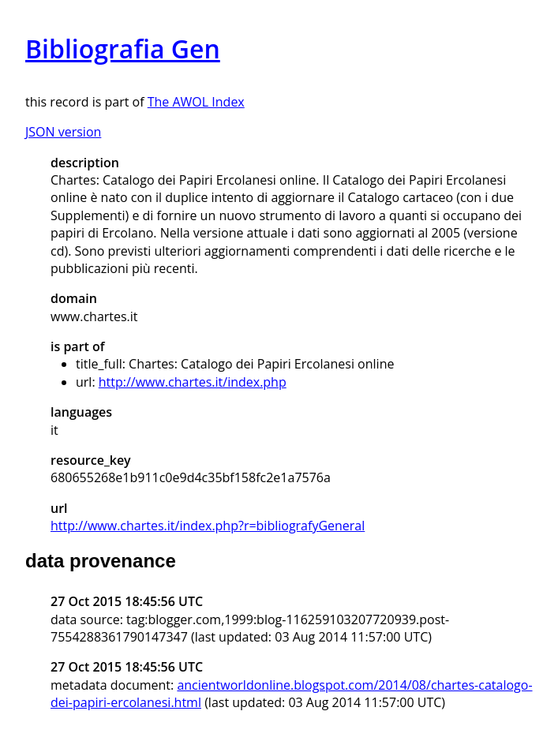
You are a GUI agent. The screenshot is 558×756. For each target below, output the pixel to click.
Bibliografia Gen (123, 49)
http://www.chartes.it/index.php (193, 382)
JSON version (63, 132)
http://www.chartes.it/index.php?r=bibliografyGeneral (208, 526)
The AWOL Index (196, 102)
